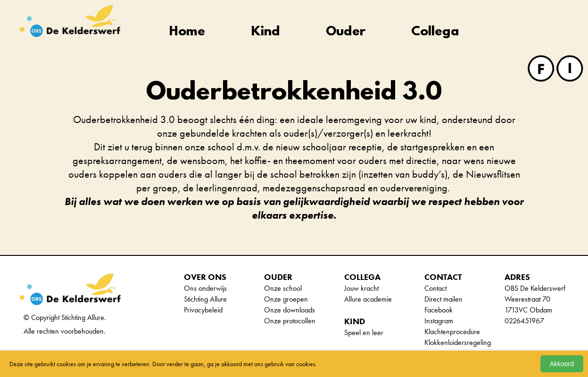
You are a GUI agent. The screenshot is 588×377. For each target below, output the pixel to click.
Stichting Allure (205, 299)
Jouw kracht (361, 288)
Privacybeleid (203, 310)
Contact (435, 288)
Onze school (283, 288)
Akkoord (562, 364)
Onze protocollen (290, 321)
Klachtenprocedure (452, 332)
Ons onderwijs (205, 288)
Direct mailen (443, 299)
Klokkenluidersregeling (458, 342)
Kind (266, 32)
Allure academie (368, 299)
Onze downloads (290, 310)
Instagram (439, 321)
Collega (435, 32)
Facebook (439, 310)
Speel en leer (364, 332)
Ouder (346, 32)
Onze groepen (286, 299)
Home (187, 32)
